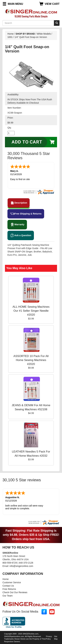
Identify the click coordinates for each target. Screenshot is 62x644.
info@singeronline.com (21, 565)
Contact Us (8, 585)
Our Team (8, 595)
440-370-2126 (26, 562)
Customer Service (12, 582)
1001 (10, 37)
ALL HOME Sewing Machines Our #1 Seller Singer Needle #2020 (31, 310)
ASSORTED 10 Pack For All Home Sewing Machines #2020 (31, 360)
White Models (44, 34)
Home (10, 34)
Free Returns (9, 588)
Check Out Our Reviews (15, 592)
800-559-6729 (10, 562)
